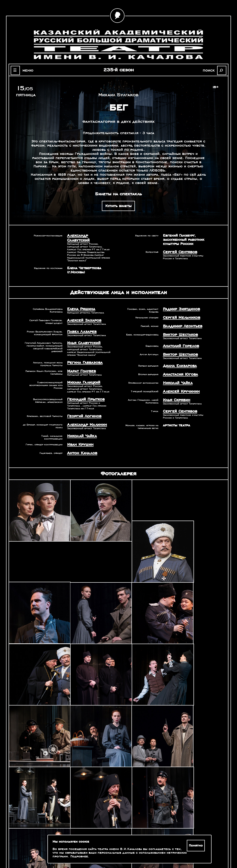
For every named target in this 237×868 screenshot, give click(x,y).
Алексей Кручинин (179, 382)
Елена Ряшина (80, 304)
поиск (211, 70)
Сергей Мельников (180, 312)
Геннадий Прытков (84, 391)
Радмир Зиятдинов (179, 304)
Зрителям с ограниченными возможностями (41, 850)
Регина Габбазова (83, 356)
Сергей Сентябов (178, 252)
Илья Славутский (82, 336)
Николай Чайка (80, 426)
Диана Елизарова (178, 358)
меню (25, 70)
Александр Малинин (85, 415)
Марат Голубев (80, 364)
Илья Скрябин (175, 390)
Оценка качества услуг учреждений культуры (41, 844)
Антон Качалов (81, 442)
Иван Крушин (79, 434)
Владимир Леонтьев (181, 320)
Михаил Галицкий (82, 374)
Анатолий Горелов (179, 339)
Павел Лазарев (80, 325)
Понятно (197, 846)
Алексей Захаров (82, 315)
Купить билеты (118, 206)
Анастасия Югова (179, 366)
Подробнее (79, 856)
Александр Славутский (87, 235)
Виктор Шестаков (179, 328)
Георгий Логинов (83, 407)
